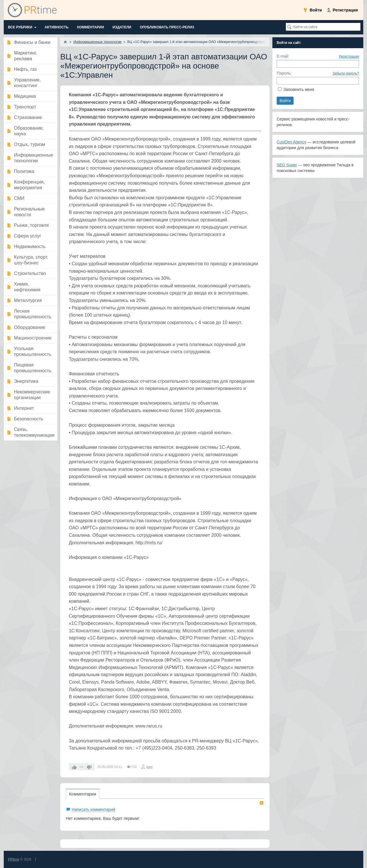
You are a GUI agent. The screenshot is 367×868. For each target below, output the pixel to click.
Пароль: (284, 73)
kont (150, 767)
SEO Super (287, 165)
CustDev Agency (292, 142)
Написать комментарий (93, 810)
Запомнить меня (299, 89)
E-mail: (283, 56)
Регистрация (349, 56)
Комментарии (83, 794)
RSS (261, 803)
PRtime (14, 859)
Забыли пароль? (346, 73)
